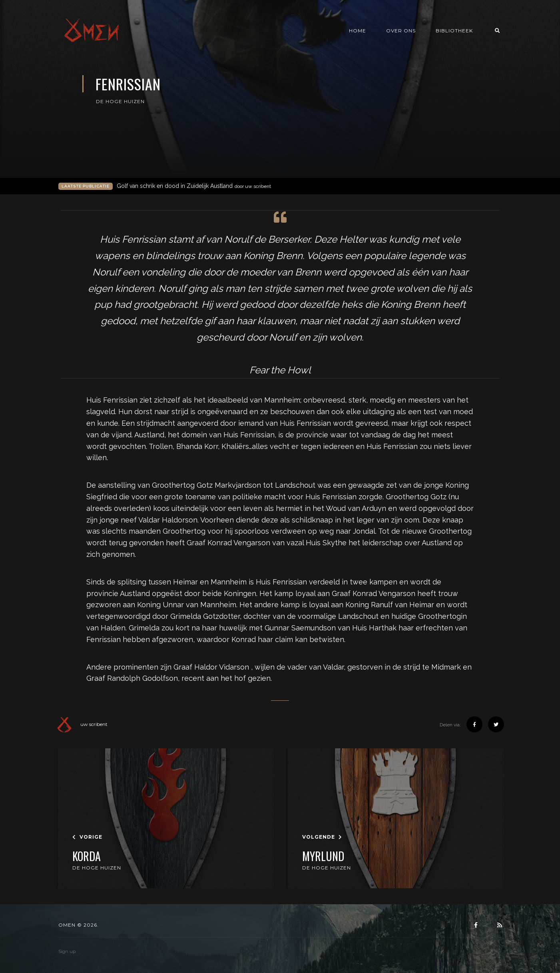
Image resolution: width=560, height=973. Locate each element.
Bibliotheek (454, 31)
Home (358, 31)
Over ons (401, 31)
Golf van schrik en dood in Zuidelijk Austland (194, 186)
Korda (87, 856)
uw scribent (82, 724)
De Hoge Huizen (120, 101)
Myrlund (323, 856)
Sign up (67, 951)
